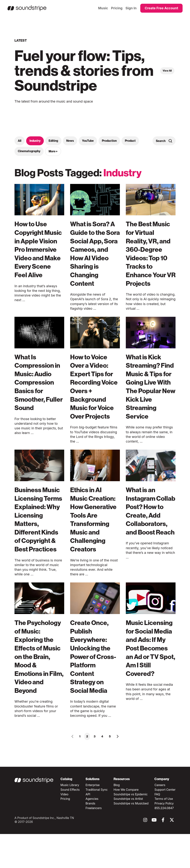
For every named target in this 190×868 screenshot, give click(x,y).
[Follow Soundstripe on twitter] (172, 855)
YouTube (88, 141)
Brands (90, 837)
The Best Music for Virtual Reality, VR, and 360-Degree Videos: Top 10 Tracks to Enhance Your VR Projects (150, 254)
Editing (53, 141)
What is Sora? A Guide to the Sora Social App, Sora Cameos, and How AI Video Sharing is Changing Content (95, 258)
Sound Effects (70, 823)
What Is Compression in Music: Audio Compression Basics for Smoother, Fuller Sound (39, 391)
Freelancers (94, 842)
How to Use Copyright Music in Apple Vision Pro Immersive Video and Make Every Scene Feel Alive (37, 258)
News (70, 141)
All (20, 141)
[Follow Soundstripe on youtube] (154, 855)
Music (103, 8)
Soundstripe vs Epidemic (131, 828)
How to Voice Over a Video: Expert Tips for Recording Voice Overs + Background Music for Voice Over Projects (94, 395)
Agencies (92, 833)
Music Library (70, 819)
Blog (117, 819)
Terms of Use (164, 833)
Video (64, 828)
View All (167, 71)
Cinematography (29, 151)
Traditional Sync (97, 823)
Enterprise (93, 819)
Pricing (117, 8)
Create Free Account (161, 8)
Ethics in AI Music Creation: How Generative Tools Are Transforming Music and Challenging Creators (95, 541)
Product (130, 141)
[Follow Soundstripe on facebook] (163, 855)
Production (109, 141)
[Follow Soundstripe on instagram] (145, 855)
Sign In (131, 8)
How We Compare (126, 823)
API (88, 828)
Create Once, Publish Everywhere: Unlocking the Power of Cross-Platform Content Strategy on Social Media (95, 682)
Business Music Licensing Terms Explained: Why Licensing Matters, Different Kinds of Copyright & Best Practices (39, 541)
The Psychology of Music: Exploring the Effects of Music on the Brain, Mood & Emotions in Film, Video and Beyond (39, 686)
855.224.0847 (164, 842)
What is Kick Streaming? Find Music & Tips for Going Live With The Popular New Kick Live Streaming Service (148, 399)
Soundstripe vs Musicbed (131, 837)
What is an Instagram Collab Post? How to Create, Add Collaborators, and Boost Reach (149, 536)
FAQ (157, 828)
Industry (35, 141)
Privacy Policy (164, 837)
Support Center (165, 823)
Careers (160, 819)
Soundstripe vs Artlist (128, 833)
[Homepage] (27, 8)
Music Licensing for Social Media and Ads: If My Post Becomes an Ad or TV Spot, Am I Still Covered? (149, 678)
